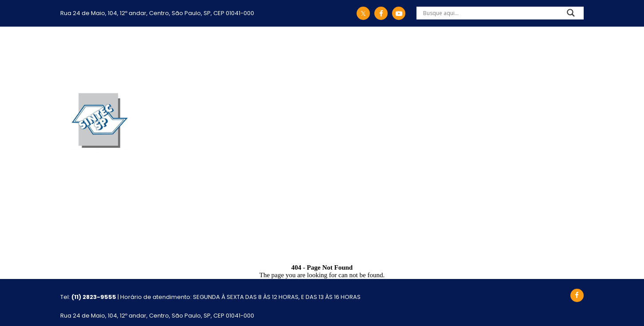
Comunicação (395, 56)
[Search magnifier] (571, 15)
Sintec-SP (169, 56)
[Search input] (489, 13)
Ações (277, 56)
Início (132, 56)
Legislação (226, 56)
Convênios (328, 56)
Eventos (457, 56)
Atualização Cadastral (536, 56)
